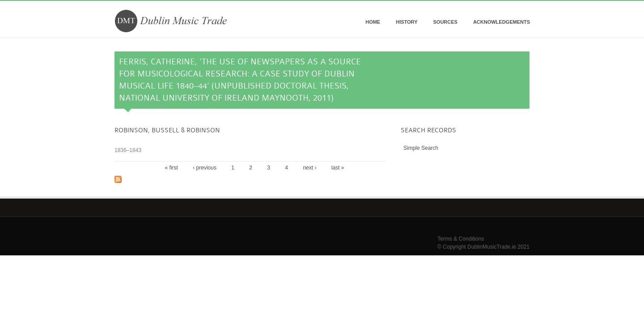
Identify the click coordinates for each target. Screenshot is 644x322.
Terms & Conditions (461, 239)
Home (373, 22)
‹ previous (205, 168)
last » (338, 168)
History (407, 22)
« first (172, 168)
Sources (445, 22)
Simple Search (421, 148)
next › (309, 168)
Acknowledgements (502, 22)
